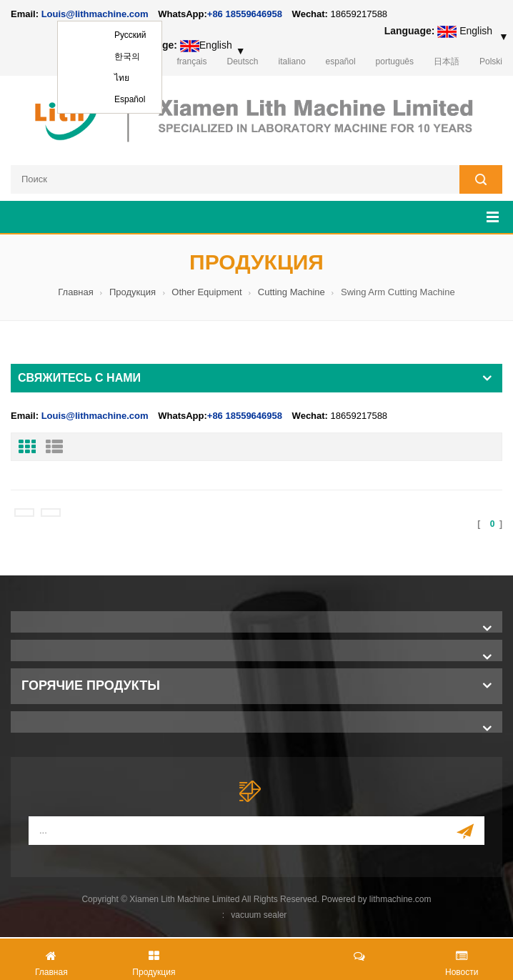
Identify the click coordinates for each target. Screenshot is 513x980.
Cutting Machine (292, 292)
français (191, 61)
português (395, 61)
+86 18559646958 (245, 14)
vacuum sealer (259, 915)
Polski (491, 61)
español (341, 61)
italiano (292, 61)
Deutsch (243, 61)
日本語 (447, 61)
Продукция (133, 292)
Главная (75, 292)
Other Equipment (206, 292)
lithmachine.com (400, 899)
